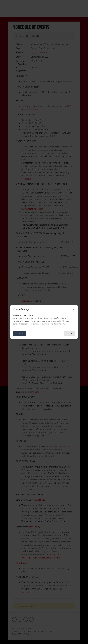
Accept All (20, 333)
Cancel (69, 333)
